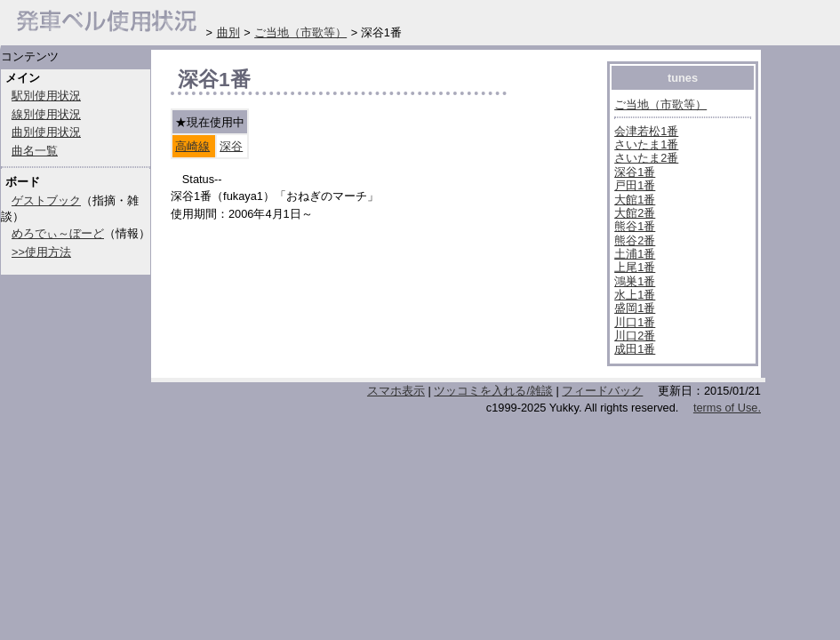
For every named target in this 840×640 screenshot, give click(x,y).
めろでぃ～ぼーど (58, 233)
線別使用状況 (46, 114)
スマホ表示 (396, 391)
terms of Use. (727, 408)
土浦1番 (635, 254)
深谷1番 (635, 172)
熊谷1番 (635, 226)
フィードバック (602, 391)
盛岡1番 (635, 308)
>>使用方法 (41, 252)
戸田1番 (635, 185)
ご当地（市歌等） (660, 104)
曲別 (228, 32)
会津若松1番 (646, 131)
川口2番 (635, 336)
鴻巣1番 (635, 281)
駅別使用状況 (46, 96)
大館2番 (635, 213)
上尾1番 (635, 267)
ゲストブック (46, 200)
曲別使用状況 (46, 132)
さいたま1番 (646, 144)
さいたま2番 (646, 158)
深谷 (231, 146)
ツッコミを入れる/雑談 (493, 391)
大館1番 (635, 200)
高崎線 (192, 146)
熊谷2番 (635, 240)
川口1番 (635, 322)
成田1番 (635, 349)
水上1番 (635, 295)
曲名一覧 (35, 151)
